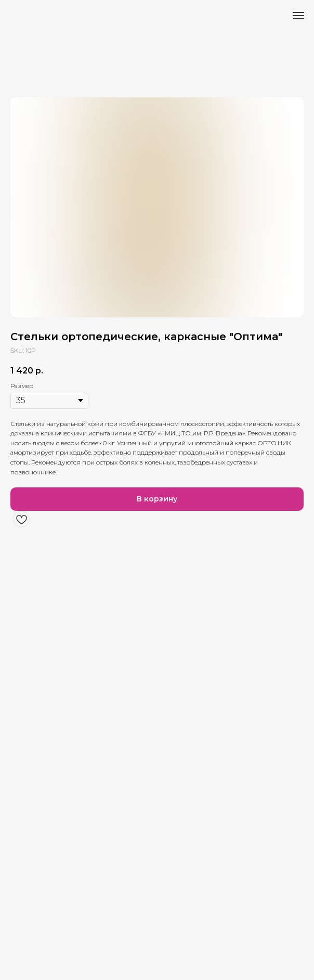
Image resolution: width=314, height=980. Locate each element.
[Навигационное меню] (298, 16)
